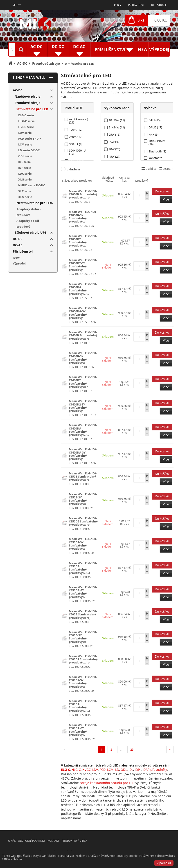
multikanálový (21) (79, 119)
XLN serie (25, 197)
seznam (166, 169)
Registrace (159, 5)
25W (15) (114, 135)
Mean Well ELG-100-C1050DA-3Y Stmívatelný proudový (83, 313)
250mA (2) (76, 137)
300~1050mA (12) (78, 151)
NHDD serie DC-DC (32, 185)
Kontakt (53, 841)
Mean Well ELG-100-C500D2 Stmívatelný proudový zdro (83, 659)
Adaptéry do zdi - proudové (28, 224)
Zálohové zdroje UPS (31, 232)
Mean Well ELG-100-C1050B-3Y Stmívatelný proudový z (83, 217)
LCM (110, 770)
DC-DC (18, 239)
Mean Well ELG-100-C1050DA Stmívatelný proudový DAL (83, 289)
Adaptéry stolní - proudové (28, 212)
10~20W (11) (117, 120)
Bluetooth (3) (157, 151)
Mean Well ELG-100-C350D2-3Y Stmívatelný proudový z (83, 544)
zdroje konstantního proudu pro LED (107, 783)
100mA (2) (76, 130)
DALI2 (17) (155, 127)
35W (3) (114, 142)
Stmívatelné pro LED (32, 109)
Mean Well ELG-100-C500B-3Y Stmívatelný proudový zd (83, 637)
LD (117, 770)
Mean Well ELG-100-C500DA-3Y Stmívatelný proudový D (83, 730)
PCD (103, 770)
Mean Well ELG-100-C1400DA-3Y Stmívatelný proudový (83, 454)
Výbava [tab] (150, 108)
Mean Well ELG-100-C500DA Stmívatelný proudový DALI (83, 706)
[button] (118, 5)
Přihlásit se (136, 5)
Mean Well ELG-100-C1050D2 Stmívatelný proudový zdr (83, 241)
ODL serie (25, 156)
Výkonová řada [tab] (117, 108)
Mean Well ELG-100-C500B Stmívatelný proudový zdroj (83, 614)
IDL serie (25, 162)
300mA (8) (76, 144)
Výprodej (159, 49)
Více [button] (166, 199)
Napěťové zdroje (27, 96)
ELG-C (65, 770)
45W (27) (114, 157)
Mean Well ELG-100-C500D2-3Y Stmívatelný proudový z (83, 682)
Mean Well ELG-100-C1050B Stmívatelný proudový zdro (83, 194)
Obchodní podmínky (32, 841)
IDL (131, 770)
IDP (137, 770)
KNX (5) (153, 135)
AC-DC (18, 90)
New (143, 49)
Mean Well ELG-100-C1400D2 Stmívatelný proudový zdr (83, 382)
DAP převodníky (155, 770)
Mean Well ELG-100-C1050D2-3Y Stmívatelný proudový (83, 265)
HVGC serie (26, 127)
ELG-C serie (26, 115)
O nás (12, 841)
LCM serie (25, 144)
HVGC (87, 770)
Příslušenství (23, 251)
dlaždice (149, 169)
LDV (95, 770)
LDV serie (25, 133)
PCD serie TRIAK (30, 139)
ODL (124, 770)
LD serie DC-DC (29, 150)
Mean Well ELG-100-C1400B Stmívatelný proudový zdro (83, 335)
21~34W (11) (117, 127)
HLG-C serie (26, 121)
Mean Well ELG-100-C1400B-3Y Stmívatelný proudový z (83, 358)
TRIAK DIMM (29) (157, 141)
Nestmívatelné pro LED (34, 203)
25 (132, 749)
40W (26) (114, 149)
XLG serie (25, 179)
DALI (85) (154, 120)
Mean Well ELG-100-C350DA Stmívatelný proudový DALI (83, 568)
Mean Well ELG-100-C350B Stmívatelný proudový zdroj (83, 477)
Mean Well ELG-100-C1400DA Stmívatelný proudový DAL (83, 430)
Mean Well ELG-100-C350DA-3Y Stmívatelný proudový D (83, 592)
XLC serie (25, 191)
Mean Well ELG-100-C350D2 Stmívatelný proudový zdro (83, 521)
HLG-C (76, 770)
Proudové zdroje (27, 103)
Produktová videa (74, 841)
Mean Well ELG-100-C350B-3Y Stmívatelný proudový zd (83, 499)
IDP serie (25, 168)
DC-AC (18, 245)
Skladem (73, 169)
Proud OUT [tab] (74, 108)
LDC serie (25, 174)
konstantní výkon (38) (156, 158)
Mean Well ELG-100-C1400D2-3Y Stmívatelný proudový (83, 406)
